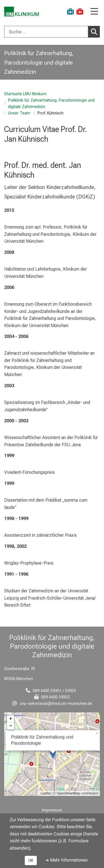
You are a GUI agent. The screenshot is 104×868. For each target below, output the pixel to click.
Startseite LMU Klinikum (25, 94)
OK (31, 860)
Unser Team (19, 113)
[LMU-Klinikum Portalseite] (24, 12)
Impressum (52, 810)
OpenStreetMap (68, 793)
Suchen (95, 31)
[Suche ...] (46, 32)
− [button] (11, 726)
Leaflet (45, 793)
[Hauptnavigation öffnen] (94, 12)
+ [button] (11, 719)
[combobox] (52, 32)
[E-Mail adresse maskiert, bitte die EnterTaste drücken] (52, 704)
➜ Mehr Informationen (66, 860)
